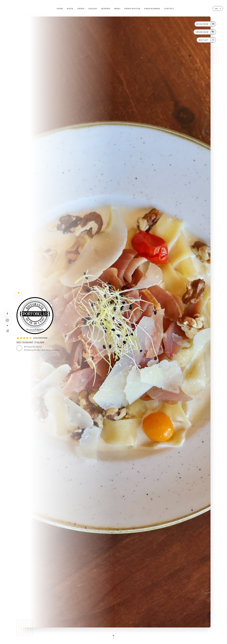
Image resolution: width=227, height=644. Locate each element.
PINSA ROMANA (152, 9)
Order (81, 9)
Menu (117, 9)
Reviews (106, 9)
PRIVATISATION (132, 9)
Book (70, 9)
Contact (169, 9)
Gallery (93, 9)
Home (60, 9)
